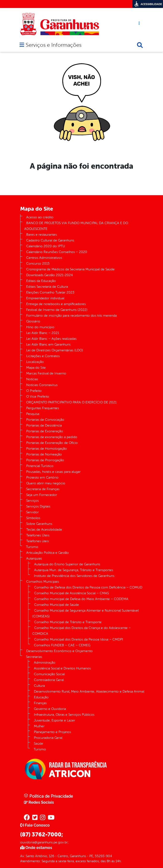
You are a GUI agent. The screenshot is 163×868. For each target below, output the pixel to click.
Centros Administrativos (44, 258)
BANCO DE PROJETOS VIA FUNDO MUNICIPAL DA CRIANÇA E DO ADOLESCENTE (76, 226)
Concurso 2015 (38, 264)
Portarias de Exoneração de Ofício (52, 443)
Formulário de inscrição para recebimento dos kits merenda (72, 316)
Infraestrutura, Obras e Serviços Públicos (64, 715)
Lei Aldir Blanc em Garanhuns (48, 344)
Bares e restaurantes (42, 235)
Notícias (32, 379)
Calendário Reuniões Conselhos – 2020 (57, 252)
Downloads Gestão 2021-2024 (49, 275)
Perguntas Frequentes (43, 408)
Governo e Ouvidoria (50, 709)
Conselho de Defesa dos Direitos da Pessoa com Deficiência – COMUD (88, 587)
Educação (41, 697)
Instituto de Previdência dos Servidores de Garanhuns (74, 576)
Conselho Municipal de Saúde (57, 605)
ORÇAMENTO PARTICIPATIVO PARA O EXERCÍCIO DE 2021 (71, 402)
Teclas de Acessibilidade (44, 530)
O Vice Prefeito (38, 397)
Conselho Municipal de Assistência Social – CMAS (72, 593)
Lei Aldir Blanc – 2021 (43, 333)
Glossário (33, 321)
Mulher (39, 726)
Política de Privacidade (48, 796)
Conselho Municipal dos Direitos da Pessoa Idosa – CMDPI (79, 639)
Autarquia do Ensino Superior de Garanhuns (67, 564)
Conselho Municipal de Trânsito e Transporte (68, 622)
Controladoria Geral (49, 680)
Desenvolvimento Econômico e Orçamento (59, 651)
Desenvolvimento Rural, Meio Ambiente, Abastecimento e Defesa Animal (89, 691)
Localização (35, 362)
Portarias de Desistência (44, 425)
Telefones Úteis (38, 535)
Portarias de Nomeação (44, 454)
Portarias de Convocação (45, 420)
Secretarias (34, 657)
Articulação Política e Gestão (48, 553)
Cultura (39, 686)
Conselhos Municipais (43, 582)
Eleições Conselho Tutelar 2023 (50, 292)
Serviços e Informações (54, 45)
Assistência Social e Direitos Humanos (62, 668)
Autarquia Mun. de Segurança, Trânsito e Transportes (74, 570)
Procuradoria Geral (48, 738)
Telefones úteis (38, 541)
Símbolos (33, 518)
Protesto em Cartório (42, 477)
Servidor (33, 512)
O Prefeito (34, 391)
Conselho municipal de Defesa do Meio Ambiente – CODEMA (81, 599)
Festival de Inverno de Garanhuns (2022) (57, 310)
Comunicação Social (49, 674)
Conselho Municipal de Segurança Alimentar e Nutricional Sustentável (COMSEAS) (85, 613)
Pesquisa (33, 414)
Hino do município (40, 327)
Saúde (39, 744)
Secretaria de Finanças (43, 489)
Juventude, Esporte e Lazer (55, 720)
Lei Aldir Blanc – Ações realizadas (51, 339)
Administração (45, 663)
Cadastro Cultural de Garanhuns (50, 240)
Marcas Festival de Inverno (46, 373)
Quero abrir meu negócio (46, 483)
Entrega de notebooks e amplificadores (56, 304)
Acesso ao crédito (40, 217)
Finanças (40, 703)
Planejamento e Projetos (52, 732)
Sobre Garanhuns (39, 524)
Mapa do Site (36, 368)
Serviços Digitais (38, 506)
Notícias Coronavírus (42, 385)
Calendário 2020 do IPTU (46, 246)
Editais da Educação (41, 281)
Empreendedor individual (45, 298)
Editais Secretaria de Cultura (47, 287)
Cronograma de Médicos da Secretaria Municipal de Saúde (70, 269)
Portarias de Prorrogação (45, 460)
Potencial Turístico (40, 466)
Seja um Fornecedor (42, 495)
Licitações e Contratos (43, 356)
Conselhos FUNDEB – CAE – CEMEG (62, 645)
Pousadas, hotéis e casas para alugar (53, 472)
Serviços (33, 501)
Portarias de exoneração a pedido (52, 437)
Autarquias (34, 558)
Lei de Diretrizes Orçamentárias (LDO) (55, 350)
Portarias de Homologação (47, 449)
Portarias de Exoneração (45, 431)
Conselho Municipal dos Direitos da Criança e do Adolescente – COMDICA (81, 631)
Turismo (32, 547)
